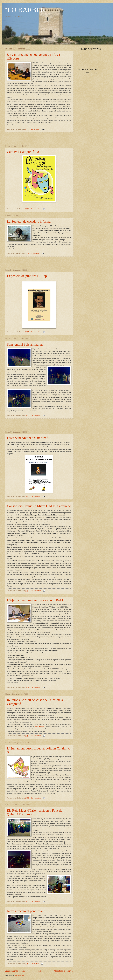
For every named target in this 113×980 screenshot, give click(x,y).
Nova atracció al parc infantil (27, 911)
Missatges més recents (15, 971)
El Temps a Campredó (93, 73)
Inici (40, 971)
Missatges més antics (64, 971)
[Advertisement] (39, 139)
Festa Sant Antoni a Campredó (28, 438)
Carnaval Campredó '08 (23, 152)
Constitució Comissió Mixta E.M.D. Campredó (39, 506)
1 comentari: (35, 964)
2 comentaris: (35, 253)
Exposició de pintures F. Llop (27, 276)
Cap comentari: (35, 129)
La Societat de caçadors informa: (29, 221)
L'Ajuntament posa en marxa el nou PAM (35, 600)
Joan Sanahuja (40, 727)
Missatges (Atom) (20, 975)
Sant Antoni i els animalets (25, 344)
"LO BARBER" (26, 10)
